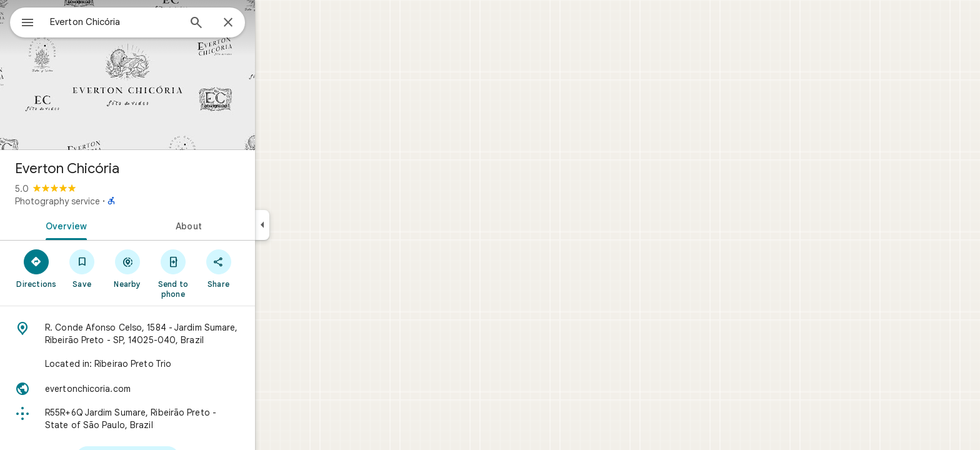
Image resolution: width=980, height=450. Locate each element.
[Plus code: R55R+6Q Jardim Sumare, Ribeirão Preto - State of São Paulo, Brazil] (172, 419)
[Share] (263, 268)
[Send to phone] (218, 273)
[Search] (241, 24)
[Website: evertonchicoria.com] (172, 389)
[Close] (273, 23)
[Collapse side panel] (307, 225)
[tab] (109, 225)
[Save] (127, 268)
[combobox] (147, 22)
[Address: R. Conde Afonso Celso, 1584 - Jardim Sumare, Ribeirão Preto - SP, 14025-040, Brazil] (172, 334)
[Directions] (82, 268)
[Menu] (22, 21)
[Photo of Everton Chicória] (172, 75)
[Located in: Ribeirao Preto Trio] (172, 364)
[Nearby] (173, 268)
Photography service (102, 201)
